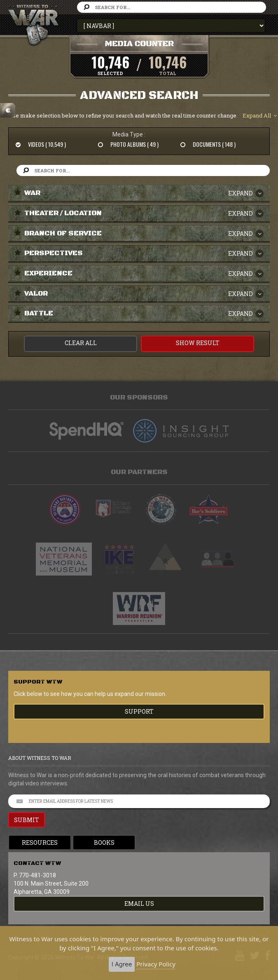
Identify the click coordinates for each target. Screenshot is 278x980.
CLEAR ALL (81, 343)
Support (139, 711)
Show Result (198, 343)
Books (104, 843)
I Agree (122, 964)
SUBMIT (27, 820)
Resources (40, 843)
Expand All (260, 115)
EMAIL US (139, 904)
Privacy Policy (156, 964)
